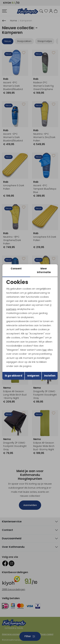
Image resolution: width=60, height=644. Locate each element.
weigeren (33, 376)
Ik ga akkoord (14, 376)
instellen (50, 376)
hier (45, 350)
